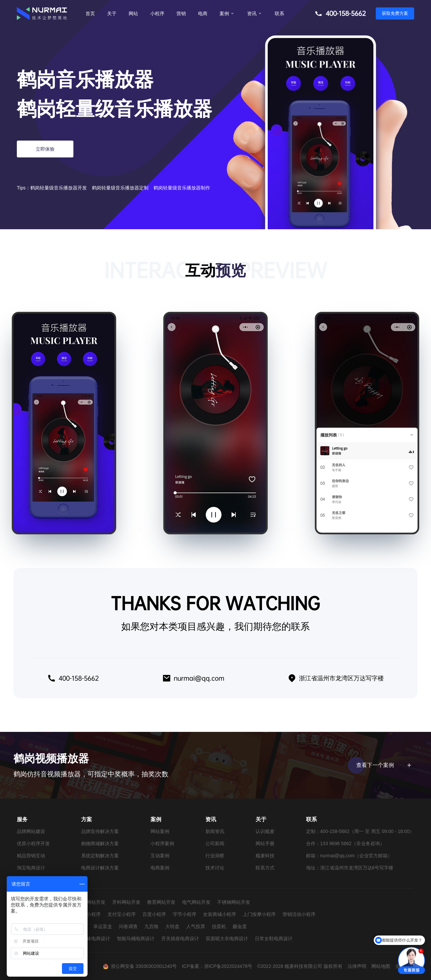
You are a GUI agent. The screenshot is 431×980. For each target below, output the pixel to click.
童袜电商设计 (96, 939)
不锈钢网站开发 (234, 902)
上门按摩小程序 (259, 914)
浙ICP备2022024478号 (228, 966)
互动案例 (160, 856)
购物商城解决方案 (100, 843)
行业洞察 (215, 856)
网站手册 (265, 843)
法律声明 (357, 966)
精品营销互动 (31, 856)
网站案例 (160, 831)
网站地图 (381, 966)
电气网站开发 (196, 902)
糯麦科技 (265, 856)
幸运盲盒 (103, 926)
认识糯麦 (265, 831)
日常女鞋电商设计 (274, 939)
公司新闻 (215, 843)
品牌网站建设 (31, 831)
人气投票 (196, 926)
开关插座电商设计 (180, 939)
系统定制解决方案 (100, 856)
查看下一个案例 (383, 765)
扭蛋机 (219, 926)
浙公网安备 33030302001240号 (144, 966)
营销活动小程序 (299, 914)
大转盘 (172, 926)
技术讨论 (215, 868)
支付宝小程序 (122, 914)
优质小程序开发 (33, 843)
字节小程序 (185, 914)
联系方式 (265, 868)
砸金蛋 (240, 926)
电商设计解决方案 (100, 868)
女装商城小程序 (220, 914)
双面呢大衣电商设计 (227, 939)
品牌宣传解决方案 (100, 831)
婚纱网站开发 (91, 902)
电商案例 (160, 868)
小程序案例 (162, 843)
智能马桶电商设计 (136, 939)
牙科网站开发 (126, 902)
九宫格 (152, 926)
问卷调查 (128, 926)
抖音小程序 (89, 914)
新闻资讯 (215, 831)
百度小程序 (154, 914)
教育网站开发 (161, 902)
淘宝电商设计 (31, 868)
